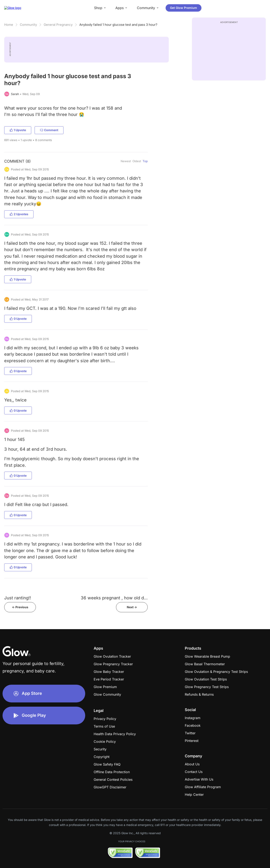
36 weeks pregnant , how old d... (114, 598)
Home (9, 25)
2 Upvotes (19, 214)
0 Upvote (18, 319)
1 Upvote (18, 130)
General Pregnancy (58, 25)
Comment (49, 130)
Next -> (132, 607)
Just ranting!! (18, 598)
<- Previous (20, 607)
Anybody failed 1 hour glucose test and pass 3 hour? (118, 25)
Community (28, 25)
